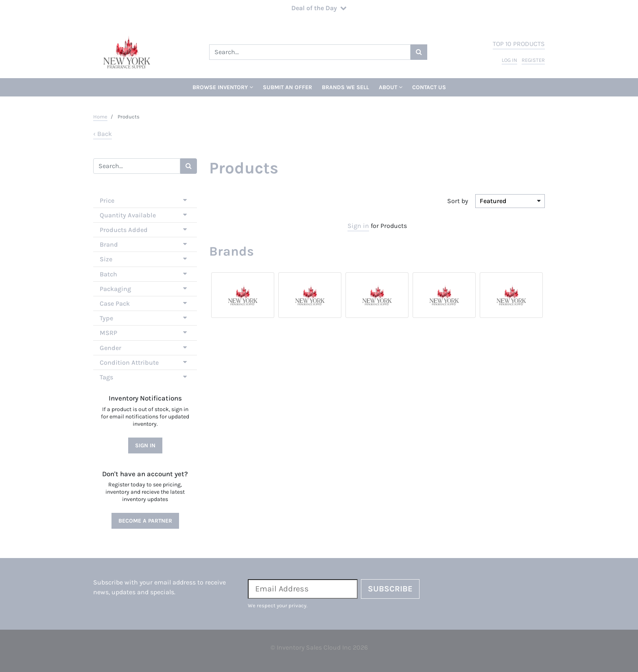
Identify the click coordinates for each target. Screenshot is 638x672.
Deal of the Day (319, 8)
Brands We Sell (345, 87)
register (533, 60)
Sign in (358, 226)
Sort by (458, 201)
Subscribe (390, 589)
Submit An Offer (287, 87)
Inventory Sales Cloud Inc (314, 647)
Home (100, 117)
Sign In (145, 445)
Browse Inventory (223, 87)
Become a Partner (145, 521)
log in (509, 60)
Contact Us (429, 87)
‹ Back (103, 134)
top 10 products (519, 44)
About (391, 87)
